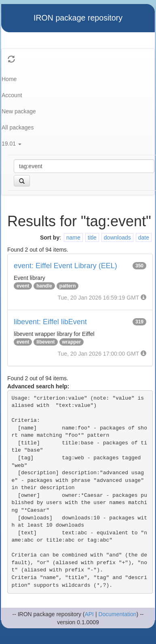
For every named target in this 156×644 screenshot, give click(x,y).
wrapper (72, 342)
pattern (68, 286)
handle (44, 286)
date (144, 238)
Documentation (117, 614)
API (89, 614)
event (23, 286)
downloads (117, 238)
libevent (45, 342)
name (73, 238)
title (92, 238)
